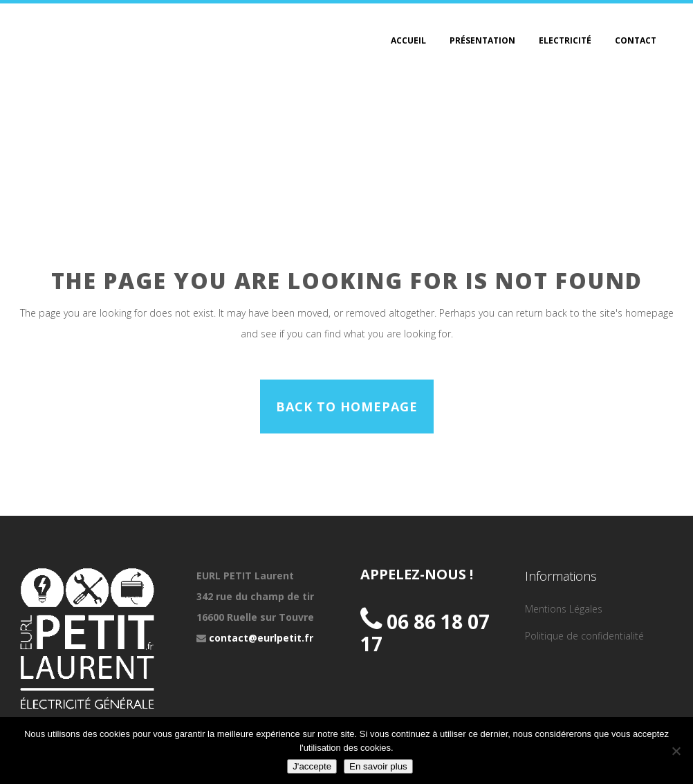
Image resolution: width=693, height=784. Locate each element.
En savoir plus (378, 766)
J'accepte (312, 766)
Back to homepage (347, 407)
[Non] (676, 751)
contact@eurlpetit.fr (261, 638)
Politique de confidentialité (584, 636)
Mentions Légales (564, 609)
